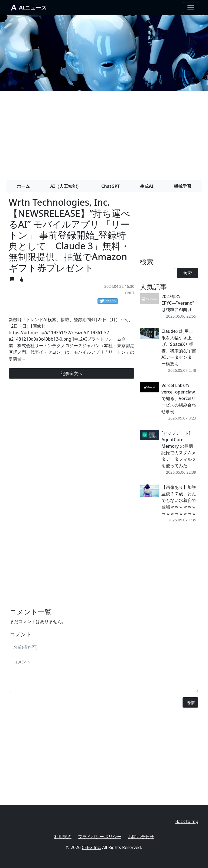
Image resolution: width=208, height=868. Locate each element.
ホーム (23, 186)
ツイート (109, 301)
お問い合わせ (141, 837)
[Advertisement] (104, 133)
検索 (188, 273)
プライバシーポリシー (100, 837)
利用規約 (63, 837)
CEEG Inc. (91, 847)
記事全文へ (71, 373)
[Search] (157, 273)
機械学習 (183, 186)
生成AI (147, 186)
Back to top (187, 821)
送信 (190, 702)
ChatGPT (110, 186)
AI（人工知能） (65, 186)
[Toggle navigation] (191, 8)
